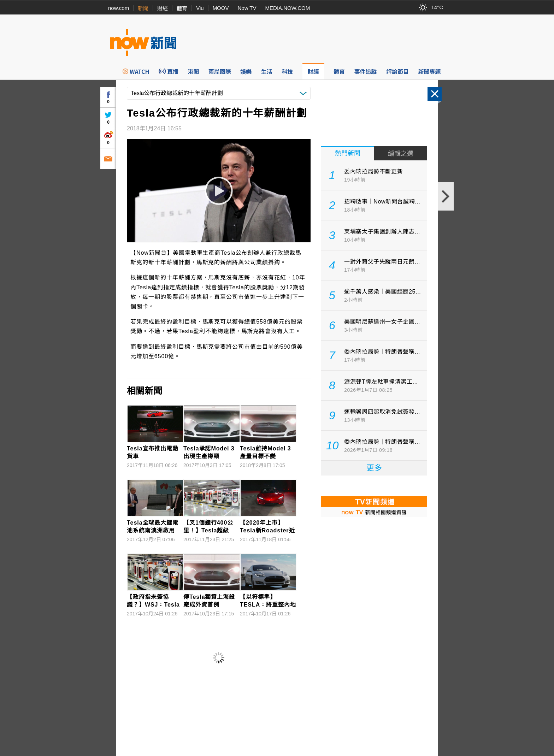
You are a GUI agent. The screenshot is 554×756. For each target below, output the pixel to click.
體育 (182, 8)
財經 (163, 8)
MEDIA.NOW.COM (288, 8)
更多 (374, 468)
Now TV (247, 8)
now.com (119, 8)
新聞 (143, 8)
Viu (200, 8)
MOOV (221, 8)
